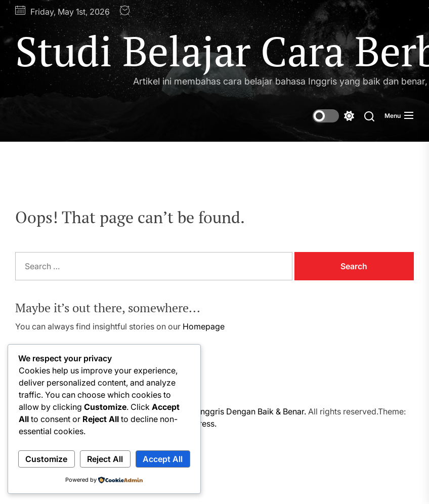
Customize (46, 459)
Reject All (105, 459)
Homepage (204, 326)
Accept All (163, 459)
